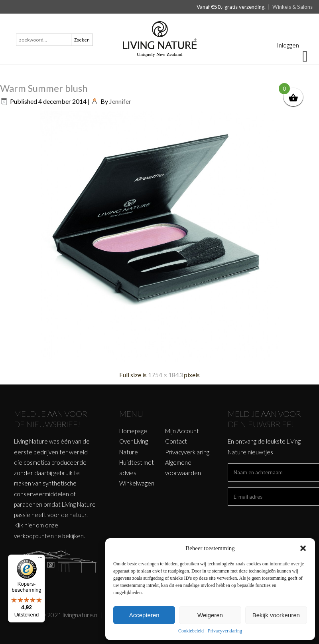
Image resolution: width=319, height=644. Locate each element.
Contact (176, 441)
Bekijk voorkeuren (276, 615)
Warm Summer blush (44, 88)
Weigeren (210, 615)
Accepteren (144, 615)
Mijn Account (182, 431)
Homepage (133, 431)
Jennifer (120, 101)
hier (30, 525)
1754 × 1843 (165, 375)
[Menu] (40, 559)
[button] (303, 548)
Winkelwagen (137, 483)
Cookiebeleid (191, 631)
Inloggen (288, 45)
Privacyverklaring (225, 631)
